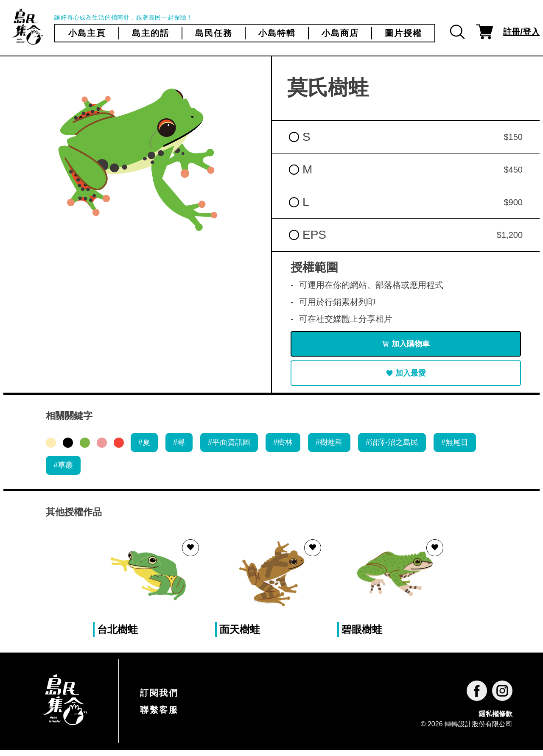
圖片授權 (403, 33)
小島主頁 (87, 33)
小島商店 (340, 33)
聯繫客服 (159, 716)
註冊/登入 (521, 32)
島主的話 (151, 33)
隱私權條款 (495, 719)
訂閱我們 (159, 699)
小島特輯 (277, 33)
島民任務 (214, 33)
